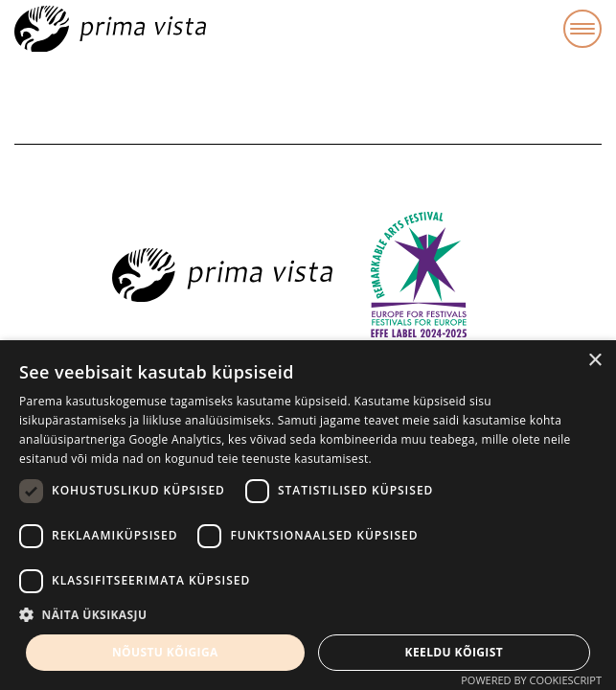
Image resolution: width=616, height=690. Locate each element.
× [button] (594, 361)
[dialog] (308, 515)
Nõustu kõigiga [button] (165, 652)
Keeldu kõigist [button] (455, 652)
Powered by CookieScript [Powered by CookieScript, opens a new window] (531, 680)
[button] (308, 615)
